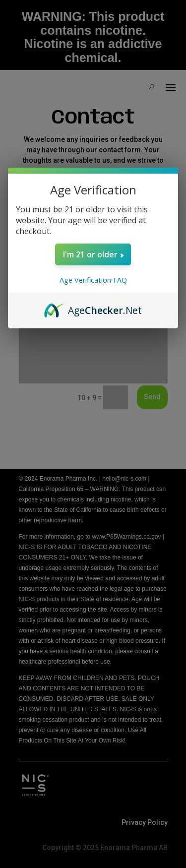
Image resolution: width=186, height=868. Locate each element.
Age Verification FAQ (93, 280)
